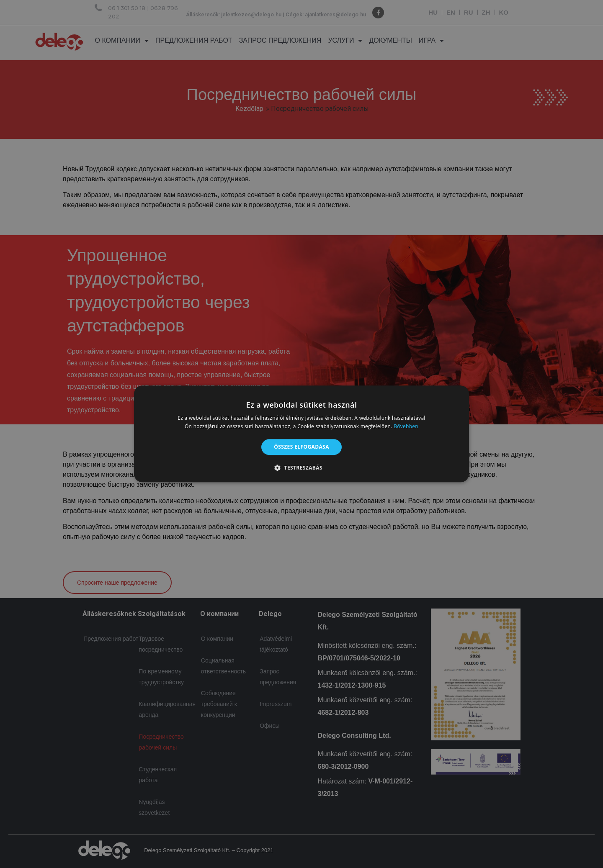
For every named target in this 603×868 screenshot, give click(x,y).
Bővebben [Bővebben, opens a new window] (406, 427)
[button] (301, 468)
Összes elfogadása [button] (301, 447)
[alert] (301, 434)
